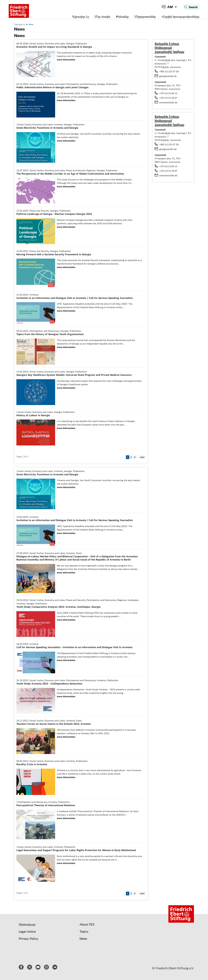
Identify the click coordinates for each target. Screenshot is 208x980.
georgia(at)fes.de (168, 76)
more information (66, 60)
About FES (87, 924)
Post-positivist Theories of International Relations (46, 805)
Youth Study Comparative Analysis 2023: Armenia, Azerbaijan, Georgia (58, 607)
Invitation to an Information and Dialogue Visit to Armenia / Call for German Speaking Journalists (75, 298)
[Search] (191, 7)
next (142, 457)
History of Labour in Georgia (33, 415)
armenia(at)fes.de (168, 102)
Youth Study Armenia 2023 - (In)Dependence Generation (49, 684)
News (83, 939)
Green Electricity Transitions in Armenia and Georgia (47, 128)
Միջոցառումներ (145, 17)
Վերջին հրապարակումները (180, 17)
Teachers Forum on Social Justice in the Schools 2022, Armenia (54, 724)
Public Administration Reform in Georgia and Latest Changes (52, 87)
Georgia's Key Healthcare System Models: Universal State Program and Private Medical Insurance (74, 375)
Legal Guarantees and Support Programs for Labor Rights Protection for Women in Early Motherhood (76, 850)
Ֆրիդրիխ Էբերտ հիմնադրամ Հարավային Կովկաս (169, 48)
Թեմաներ (122, 17)
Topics (84, 932)
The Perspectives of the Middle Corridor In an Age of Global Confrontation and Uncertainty (70, 174)
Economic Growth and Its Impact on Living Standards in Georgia (54, 47)
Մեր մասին (102, 17)
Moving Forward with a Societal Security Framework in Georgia (54, 254)
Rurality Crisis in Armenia (32, 764)
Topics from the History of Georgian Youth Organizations (50, 334)
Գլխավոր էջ (80, 17)
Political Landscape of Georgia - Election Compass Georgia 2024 (54, 214)
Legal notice (27, 932)
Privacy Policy (28, 939)
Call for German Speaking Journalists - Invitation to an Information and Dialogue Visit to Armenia (74, 647)
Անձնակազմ (27, 924)
